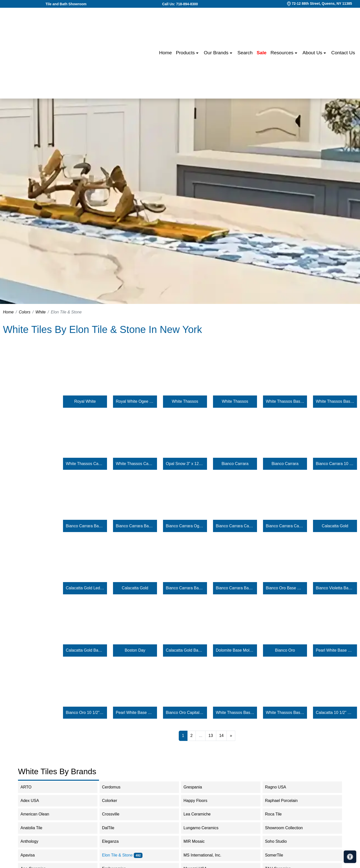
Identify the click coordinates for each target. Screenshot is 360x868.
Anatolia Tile (36, 828)
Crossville (115, 814)
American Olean (39, 814)
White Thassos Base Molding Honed (235, 713)
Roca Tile (278, 814)
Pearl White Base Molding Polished (135, 713)
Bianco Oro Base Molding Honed (285, 588)
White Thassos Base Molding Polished (285, 713)
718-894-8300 (187, 4)
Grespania (198, 787)
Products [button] (186, 53)
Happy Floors (200, 801)
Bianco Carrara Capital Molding (235, 526)
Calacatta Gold (335, 526)
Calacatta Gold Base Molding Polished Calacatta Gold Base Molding (185, 650)
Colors (24, 312)
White (41, 312)
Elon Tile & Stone (122, 855)
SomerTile (279, 855)
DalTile (113, 828)
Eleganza (114, 841)
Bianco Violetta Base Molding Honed (335, 588)
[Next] (231, 736)
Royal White (85, 401)
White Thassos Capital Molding (85, 464)
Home (165, 53)
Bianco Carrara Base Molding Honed (185, 588)
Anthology (34, 841)
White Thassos (185, 401)
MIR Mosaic (199, 841)
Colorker (114, 801)
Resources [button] (283, 53)
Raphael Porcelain (285, 801)
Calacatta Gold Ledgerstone (85, 588)
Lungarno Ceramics (205, 828)
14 (221, 736)
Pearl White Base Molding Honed (335, 650)
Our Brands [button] (217, 53)
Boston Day (135, 650)
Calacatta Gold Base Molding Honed (85, 650)
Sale (262, 53)
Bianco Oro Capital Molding (185, 713)
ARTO (30, 787)
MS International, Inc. (207, 855)
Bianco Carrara (235, 464)
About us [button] (313, 53)
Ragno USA (280, 787)
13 (211, 736)
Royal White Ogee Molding (135, 401)
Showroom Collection (289, 828)
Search (245, 53)
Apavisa (33, 855)
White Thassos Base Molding (285, 401)
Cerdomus (115, 787)
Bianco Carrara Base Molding (85, 526)
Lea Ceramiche (201, 814)
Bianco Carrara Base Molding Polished (235, 588)
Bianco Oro (285, 650)
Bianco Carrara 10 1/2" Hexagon (335, 464)
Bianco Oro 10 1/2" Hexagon (85, 713)
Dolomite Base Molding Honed (235, 650)
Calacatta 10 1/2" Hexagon (335, 713)
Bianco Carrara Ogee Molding (185, 526)
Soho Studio (281, 841)
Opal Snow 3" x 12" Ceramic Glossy (185, 464)
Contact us (343, 53)
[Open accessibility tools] (350, 857)
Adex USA (34, 801)
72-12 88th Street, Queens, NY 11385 (322, 4)
